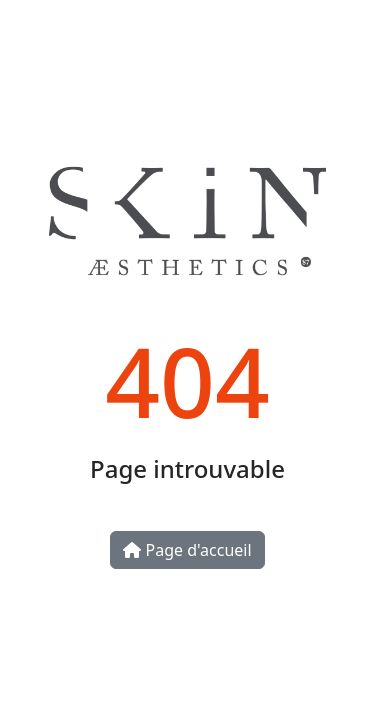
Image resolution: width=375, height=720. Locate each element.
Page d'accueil (187, 550)
